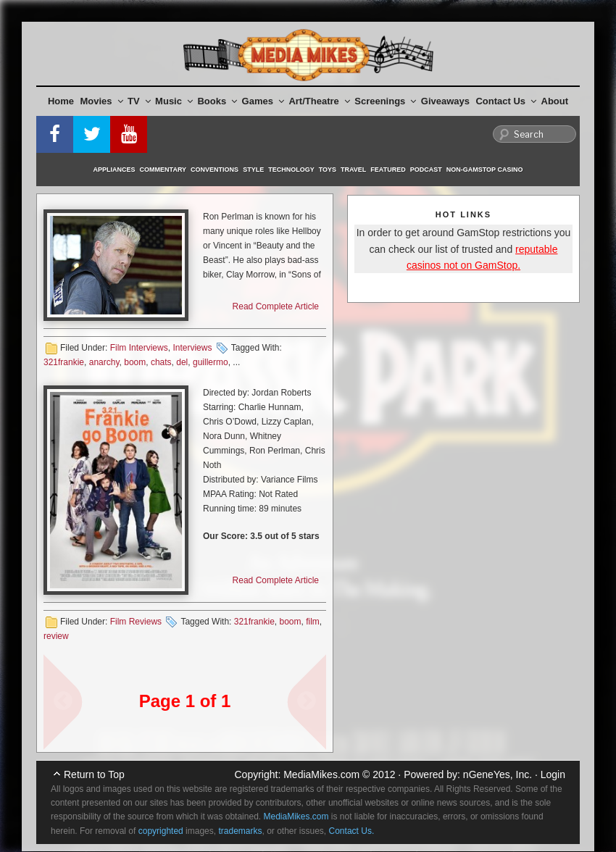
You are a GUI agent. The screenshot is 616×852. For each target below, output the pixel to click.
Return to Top (94, 774)
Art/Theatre (319, 101)
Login (553, 774)
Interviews (192, 348)
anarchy (104, 362)
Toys (328, 170)
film (313, 622)
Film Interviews (139, 348)
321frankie (64, 362)
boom (135, 362)
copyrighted (161, 831)
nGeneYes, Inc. (498, 774)
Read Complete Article (276, 306)
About (555, 101)
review (56, 636)
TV (139, 101)
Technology (291, 170)
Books (217, 101)
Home (61, 101)
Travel (353, 170)
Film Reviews (136, 622)
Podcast (426, 170)
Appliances (115, 170)
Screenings (385, 101)
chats (161, 362)
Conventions (215, 170)
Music (174, 101)
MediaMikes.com (321, 774)
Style (253, 170)
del (182, 362)
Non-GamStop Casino (485, 170)
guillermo (211, 362)
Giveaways (445, 101)
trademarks (240, 831)
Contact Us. (352, 831)
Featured (388, 170)
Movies (102, 101)
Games (263, 101)
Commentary (163, 170)
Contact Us (506, 101)
